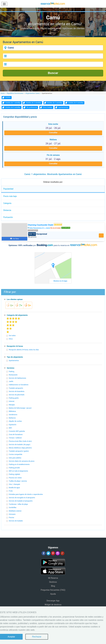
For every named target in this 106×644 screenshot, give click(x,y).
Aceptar (11, 637)
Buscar (53, 73)
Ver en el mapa (55, 228)
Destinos (53, 582)
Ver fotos (16, 239)
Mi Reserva (53, 578)
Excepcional (38, 234)
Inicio (3, 93)
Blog (53, 586)
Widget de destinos (53, 605)
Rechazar (37, 637)
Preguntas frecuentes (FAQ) (53, 590)
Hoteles (8, 97)
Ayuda (53, 594)
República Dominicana (15, 93)
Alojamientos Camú (32, 93)
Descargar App (53, 601)
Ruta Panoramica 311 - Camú (40, 228)
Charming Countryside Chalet (45, 225)
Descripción (66, 228)
